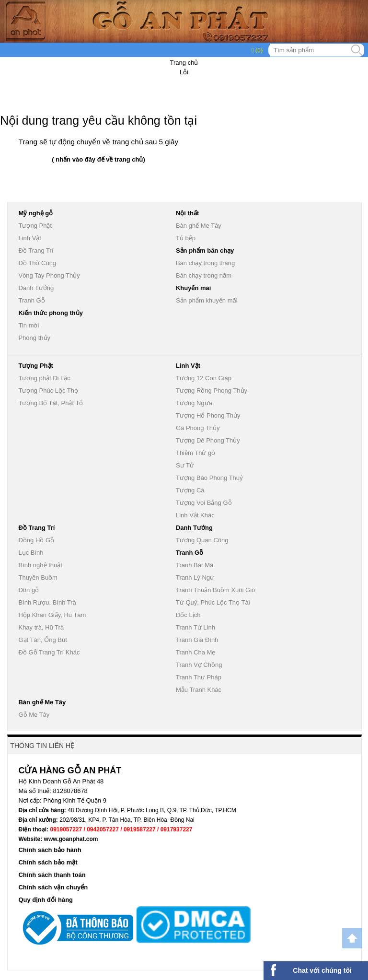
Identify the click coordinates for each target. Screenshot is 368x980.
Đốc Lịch (188, 615)
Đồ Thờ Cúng (37, 263)
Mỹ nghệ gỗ (35, 213)
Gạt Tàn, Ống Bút (42, 640)
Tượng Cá (190, 490)
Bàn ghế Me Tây (199, 226)
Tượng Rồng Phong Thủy (212, 391)
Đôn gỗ (29, 590)
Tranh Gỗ (31, 300)
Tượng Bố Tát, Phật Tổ (51, 403)
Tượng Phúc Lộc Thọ (48, 391)
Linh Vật (29, 238)
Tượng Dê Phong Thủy (208, 440)
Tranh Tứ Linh (195, 627)
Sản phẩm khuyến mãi (207, 300)
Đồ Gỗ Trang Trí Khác (49, 652)
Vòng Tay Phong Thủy (49, 275)
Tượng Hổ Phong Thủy (208, 415)
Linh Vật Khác (195, 515)
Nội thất (187, 213)
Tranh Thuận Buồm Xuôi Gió (215, 590)
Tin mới (29, 325)
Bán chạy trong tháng (205, 263)
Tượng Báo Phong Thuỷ (209, 478)
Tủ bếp (186, 238)
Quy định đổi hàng (46, 900)
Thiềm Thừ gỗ (195, 453)
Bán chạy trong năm (204, 275)
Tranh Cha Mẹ (195, 652)
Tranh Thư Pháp (199, 677)
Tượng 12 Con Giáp (204, 378)
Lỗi (184, 72)
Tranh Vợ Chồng (199, 665)
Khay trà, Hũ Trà (41, 627)
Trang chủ (184, 63)
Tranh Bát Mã (195, 565)
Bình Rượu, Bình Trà (47, 602)
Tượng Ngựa (194, 403)
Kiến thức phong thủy (50, 313)
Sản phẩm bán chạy (205, 251)
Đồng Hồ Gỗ (36, 540)
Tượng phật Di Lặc (44, 378)
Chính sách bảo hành (50, 850)
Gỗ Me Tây (34, 715)
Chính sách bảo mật (48, 862)
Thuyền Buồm (38, 577)
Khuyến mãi (193, 288)
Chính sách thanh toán (52, 875)
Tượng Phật (35, 226)
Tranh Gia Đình (197, 640)
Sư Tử (185, 465)
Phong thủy (34, 338)
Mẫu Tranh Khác (199, 690)
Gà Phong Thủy (198, 428)
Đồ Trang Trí (36, 251)
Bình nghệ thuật (40, 565)
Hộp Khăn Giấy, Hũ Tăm (52, 615)
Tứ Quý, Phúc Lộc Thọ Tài (213, 602)
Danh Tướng (36, 288)
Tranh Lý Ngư (195, 577)
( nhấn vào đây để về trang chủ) (98, 159)
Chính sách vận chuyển (53, 887)
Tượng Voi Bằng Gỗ (204, 503)
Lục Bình (31, 553)
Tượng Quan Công (202, 540)
